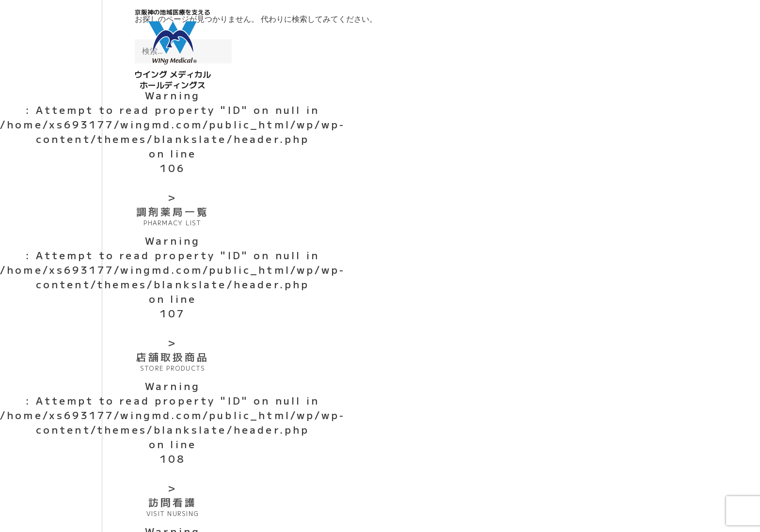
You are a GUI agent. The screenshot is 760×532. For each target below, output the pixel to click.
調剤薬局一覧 (173, 216)
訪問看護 (173, 506)
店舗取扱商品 (173, 361)
